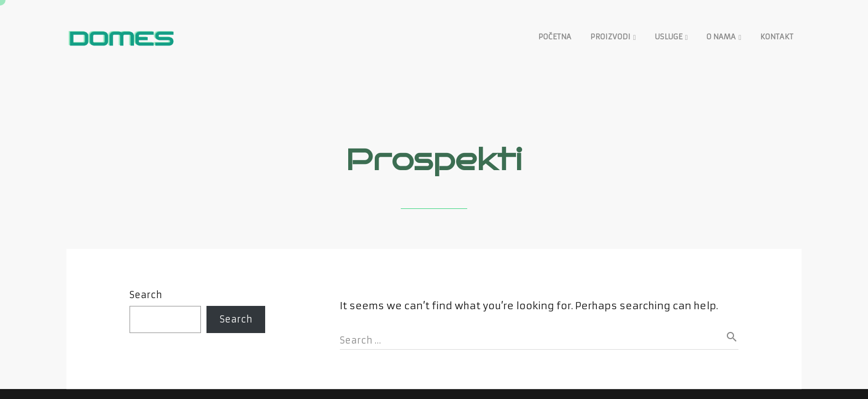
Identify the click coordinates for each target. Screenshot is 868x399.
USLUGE (669, 37)
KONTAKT (777, 37)
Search (146, 295)
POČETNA (555, 37)
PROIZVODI (610, 37)
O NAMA (721, 37)
